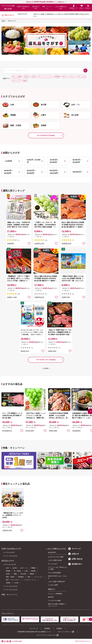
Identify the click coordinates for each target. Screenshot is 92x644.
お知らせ (74, 554)
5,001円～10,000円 (34, 161)
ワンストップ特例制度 (55, 594)
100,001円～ (78, 172)
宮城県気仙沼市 (67, 243)
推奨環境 (47, 628)
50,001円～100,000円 (54, 172)
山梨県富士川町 (39, 243)
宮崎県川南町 (53, 431)
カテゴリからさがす (10, 564)
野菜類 (8, 571)
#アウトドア (16, 81)
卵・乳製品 (17, 571)
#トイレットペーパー (45, 77)
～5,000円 (8, 161)
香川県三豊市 (30, 431)
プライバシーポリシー (64, 632)
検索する (85, 70)
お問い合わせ (75, 559)
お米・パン (24, 568)
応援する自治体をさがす (23, 8)
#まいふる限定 (17, 77)
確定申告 (51, 597)
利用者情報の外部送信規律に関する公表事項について (34, 632)
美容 (29, 577)
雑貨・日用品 (10, 577)
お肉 (7, 568)
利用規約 (59, 628)
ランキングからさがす (10, 586)
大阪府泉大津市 (7, 530)
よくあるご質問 (53, 585)
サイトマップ (34, 628)
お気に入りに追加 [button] (29, 243)
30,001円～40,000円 (9, 172)
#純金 (25, 81)
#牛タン (65, 77)
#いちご (73, 77)
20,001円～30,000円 (77, 161)
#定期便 (57, 77)
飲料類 (33, 571)
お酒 (26, 571)
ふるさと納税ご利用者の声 (56, 582)
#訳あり (27, 77)
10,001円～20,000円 (54, 161)
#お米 (34, 77)
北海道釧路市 (76, 431)
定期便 (8, 583)
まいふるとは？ (53, 564)
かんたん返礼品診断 (54, 573)
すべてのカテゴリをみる (46, 135)
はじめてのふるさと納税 (56, 557)
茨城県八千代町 (12, 297)
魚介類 (15, 568)
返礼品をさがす (36, 8)
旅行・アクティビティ (13, 580)
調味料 (32, 574)
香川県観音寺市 (7, 431)
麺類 (15, 574)
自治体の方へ (75, 564)
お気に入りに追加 (22, 431)
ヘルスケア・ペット (30, 580)
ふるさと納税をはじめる (61, 8)
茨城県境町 (11, 243)
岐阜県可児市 (25, 351)
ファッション (38, 577)
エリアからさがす (9, 552)
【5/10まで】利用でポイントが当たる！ (45, 2)
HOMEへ (47, 368)
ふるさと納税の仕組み (55, 560)
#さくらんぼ (82, 77)
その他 (16, 583)
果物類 (33, 568)
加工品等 (23, 574)
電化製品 (21, 577)
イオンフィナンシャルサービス (46, 635)
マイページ (74, 549)
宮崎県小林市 (52, 351)
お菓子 (8, 574)
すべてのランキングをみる (46, 360)
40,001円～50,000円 (31, 172)
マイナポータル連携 (54, 601)
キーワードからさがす (10, 556)
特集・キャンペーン (47, 8)
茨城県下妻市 (66, 297)
